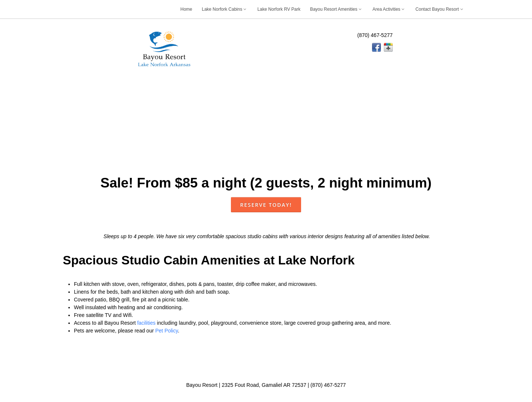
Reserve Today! (266, 205)
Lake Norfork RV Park (279, 9)
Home (186, 9)
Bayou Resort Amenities (336, 9)
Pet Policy (166, 331)
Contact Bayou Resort (440, 9)
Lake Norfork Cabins (225, 9)
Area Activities (389, 9)
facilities (146, 323)
